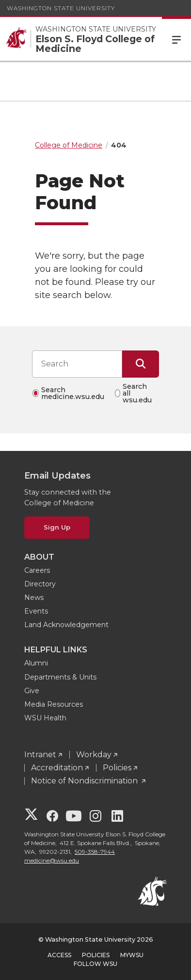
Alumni (36, 663)
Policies (117, 768)
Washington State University (61, 8)
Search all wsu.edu (137, 393)
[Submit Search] (141, 364)
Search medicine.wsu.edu (73, 393)
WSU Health (45, 718)
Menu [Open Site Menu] (176, 39)
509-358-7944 (95, 852)
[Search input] (77, 364)
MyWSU (132, 955)
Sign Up (57, 527)
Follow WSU (95, 964)
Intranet (40, 755)
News (34, 598)
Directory (40, 584)
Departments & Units (60, 677)
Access (59, 955)
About (39, 557)
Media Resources (54, 704)
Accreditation (57, 768)
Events (36, 611)
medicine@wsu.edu (52, 860)
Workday (94, 755)
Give (32, 691)
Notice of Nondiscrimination (85, 781)
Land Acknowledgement (66, 625)
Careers (37, 570)
